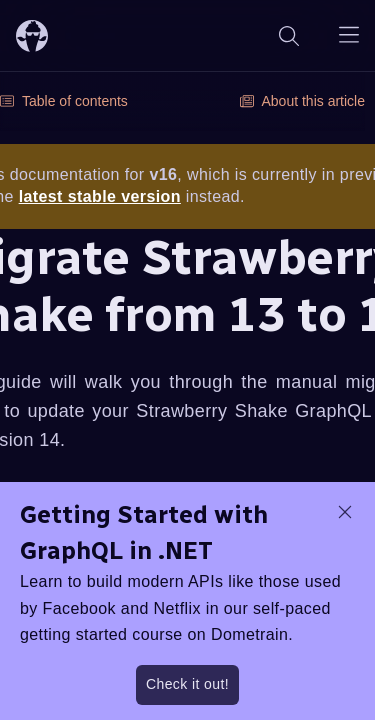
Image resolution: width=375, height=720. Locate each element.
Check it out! (187, 684)
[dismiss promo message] (345, 512)
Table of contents (64, 101)
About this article (303, 101)
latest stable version (100, 196)
